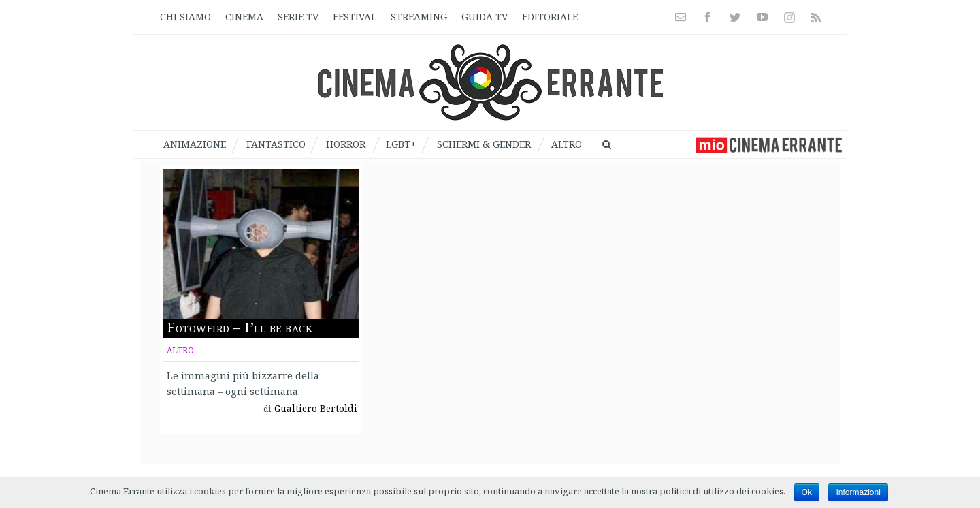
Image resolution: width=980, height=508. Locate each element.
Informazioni (858, 492)
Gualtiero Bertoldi (316, 409)
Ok (807, 492)
